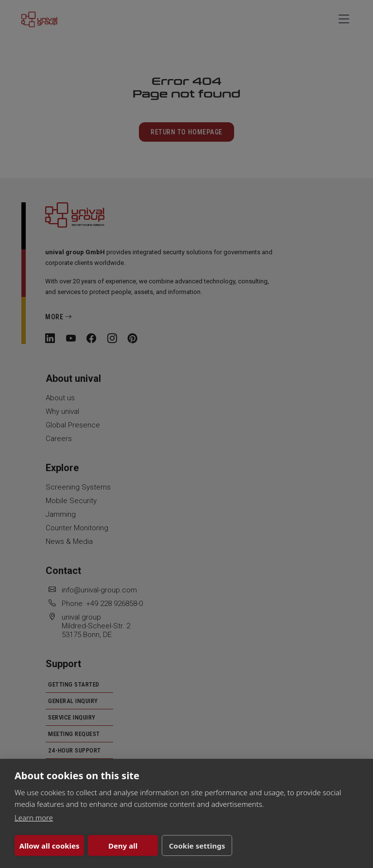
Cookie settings (197, 846)
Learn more (34, 818)
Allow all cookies (50, 846)
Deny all (123, 846)
